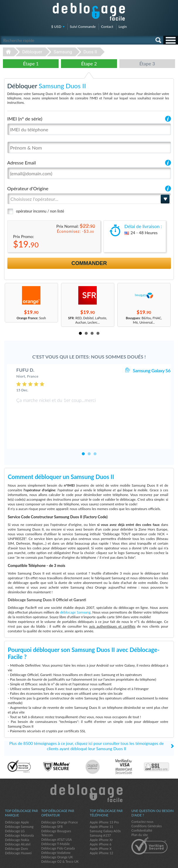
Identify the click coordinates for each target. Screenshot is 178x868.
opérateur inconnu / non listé (40, 211)
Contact (107, 27)
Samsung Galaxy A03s (105, 812)
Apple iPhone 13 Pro (104, 804)
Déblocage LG (15, 812)
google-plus (171, 861)
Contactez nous (142, 803)
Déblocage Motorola (19, 817)
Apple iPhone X (101, 830)
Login (123, 27)
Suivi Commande (83, 27)
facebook (147, 861)
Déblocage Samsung (19, 808)
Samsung (63, 52)
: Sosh (31, 318)
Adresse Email (22, 163)
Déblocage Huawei (18, 834)
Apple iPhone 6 (101, 826)
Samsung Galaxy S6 (152, 370)
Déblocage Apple (17, 804)
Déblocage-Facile (89, 12)
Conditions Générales (146, 807)
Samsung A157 (100, 817)
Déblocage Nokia (17, 821)
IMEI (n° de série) (25, 119)
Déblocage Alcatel (18, 826)
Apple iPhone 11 (101, 808)
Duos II (90, 52)
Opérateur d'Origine (28, 188)
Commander (89, 263)
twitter (159, 861)
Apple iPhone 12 (101, 834)
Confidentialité (142, 812)
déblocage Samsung (75, 594)
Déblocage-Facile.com (89, 775)
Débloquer (32, 52)
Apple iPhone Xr (101, 821)
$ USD (56, 27)
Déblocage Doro (17, 830)
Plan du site (140, 816)
